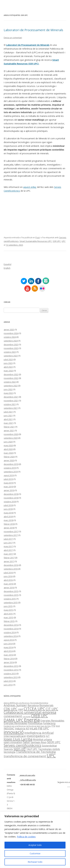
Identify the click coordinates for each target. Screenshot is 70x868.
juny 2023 (8, 363)
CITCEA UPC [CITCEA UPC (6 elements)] (34, 709)
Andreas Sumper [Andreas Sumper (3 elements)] (15, 705)
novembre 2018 (11, 498)
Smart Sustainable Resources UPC (36, 241)
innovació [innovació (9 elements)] (14, 732)
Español (8, 264)
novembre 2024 (11, 333)
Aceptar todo (35, 845)
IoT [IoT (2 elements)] (48, 736)
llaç (35, 187)
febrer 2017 (9, 558)
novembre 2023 (11, 348)
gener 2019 (9, 490)
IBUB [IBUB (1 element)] (58, 726)
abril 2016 (8, 580)
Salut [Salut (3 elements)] (26, 742)
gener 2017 (9, 561)
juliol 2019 (8, 479)
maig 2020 (8, 445)
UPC (64, 241)
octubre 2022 (10, 382)
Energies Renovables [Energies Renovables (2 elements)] (52, 721)
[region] (35, 840)
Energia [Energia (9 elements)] (32, 720)
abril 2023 (8, 367)
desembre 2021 (11, 397)
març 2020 (8, 453)
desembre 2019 (11, 464)
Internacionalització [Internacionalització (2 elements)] (15, 736)
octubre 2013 (10, 674)
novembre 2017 (11, 531)
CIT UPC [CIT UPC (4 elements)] (52, 709)
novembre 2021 (11, 401)
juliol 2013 (8, 681)
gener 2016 (9, 588)
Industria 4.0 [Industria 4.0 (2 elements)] (22, 729)
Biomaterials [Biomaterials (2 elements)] (46, 705)
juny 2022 (8, 389)
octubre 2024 (10, 337)
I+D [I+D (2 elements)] (53, 726)
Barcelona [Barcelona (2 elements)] (33, 705)
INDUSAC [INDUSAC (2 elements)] (9, 729)
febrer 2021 (9, 427)
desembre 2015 (11, 591)
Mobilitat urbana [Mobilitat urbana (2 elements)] (42, 739)
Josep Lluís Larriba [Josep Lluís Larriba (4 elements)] (18, 739)
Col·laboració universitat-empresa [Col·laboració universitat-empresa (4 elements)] (30, 712)
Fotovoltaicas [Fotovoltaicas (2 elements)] (35, 723)
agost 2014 (9, 640)
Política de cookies (26, 837)
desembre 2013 (11, 666)
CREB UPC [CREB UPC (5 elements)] (39, 716)
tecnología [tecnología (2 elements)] (10, 752)
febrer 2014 (9, 659)
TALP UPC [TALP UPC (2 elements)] (32, 749)
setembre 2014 (11, 636)
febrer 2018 (9, 524)
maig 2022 (8, 393)
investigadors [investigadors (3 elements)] (36, 736)
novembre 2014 (11, 629)
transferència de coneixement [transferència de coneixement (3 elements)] (25, 756)
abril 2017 (8, 550)
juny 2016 (8, 576)
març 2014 (8, 655)
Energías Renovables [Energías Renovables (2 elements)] (16, 723)
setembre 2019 (11, 472)
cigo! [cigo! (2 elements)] (20, 709)
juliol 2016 (8, 573)
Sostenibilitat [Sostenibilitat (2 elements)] (49, 746)
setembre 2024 (11, 341)
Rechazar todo (35, 862)
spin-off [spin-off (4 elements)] (20, 749)
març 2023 (8, 371)
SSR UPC (57, 241)
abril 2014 (8, 651)
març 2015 (8, 617)
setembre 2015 (11, 603)
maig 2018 (8, 513)
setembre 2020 (11, 438)
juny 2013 (8, 685)
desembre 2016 (11, 565)
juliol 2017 (8, 539)
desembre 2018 (11, 494)
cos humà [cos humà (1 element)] (27, 717)
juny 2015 (8, 606)
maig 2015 (8, 610)
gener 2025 (9, 330)
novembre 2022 (11, 378)
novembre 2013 (11, 670)
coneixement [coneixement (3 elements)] (13, 716)
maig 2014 (8, 647)
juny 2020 (8, 442)
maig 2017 (8, 546)
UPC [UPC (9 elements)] (51, 756)
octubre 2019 (10, 468)
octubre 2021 (10, 404)
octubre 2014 (10, 632)
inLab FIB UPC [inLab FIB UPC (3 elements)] (39, 728)
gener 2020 (9, 460)
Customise (35, 853)
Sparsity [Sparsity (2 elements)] (8, 749)
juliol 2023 (8, 359)
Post (38, 237)
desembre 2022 (11, 374)
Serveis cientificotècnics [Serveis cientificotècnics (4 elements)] (22, 745)
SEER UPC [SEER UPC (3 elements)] (54, 742)
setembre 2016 (11, 569)
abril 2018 (8, 516)
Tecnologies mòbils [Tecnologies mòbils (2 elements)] (49, 749)
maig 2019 (8, 483)
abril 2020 (8, 449)
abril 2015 (8, 614)
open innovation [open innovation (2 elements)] (13, 742)
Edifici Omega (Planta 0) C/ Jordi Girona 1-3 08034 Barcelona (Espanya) (11, 801)
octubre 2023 (10, 352)
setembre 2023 (11, 356)
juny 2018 (8, 509)
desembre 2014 (11, 625)
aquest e (28, 187)
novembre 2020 (11, 434)
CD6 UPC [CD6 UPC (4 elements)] (11, 709)
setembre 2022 (11, 386)
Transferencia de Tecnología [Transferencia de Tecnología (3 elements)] (36, 752)
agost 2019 (9, 475)
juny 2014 (8, 644)
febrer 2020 (9, 457)
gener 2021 (9, 430)
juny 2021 (8, 416)
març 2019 (8, 487)
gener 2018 (9, 528)
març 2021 (8, 423)
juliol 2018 (8, 505)
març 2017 (8, 554)
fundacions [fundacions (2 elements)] (49, 723)
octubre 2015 (10, 599)
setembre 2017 (11, 535)
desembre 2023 (11, 344)
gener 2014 (9, 662)
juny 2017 (8, 543)
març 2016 (8, 584)
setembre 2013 (11, 677)
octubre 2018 (10, 502)
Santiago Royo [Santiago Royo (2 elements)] (38, 742)
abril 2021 (8, 419)
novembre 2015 (11, 595)
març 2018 (8, 520)
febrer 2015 (9, 621)
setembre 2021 (11, 408)
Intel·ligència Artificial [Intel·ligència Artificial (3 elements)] (39, 733)
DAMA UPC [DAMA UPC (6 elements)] (14, 720)
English (7, 268)
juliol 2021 (8, 412)
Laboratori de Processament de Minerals (33, 30)
